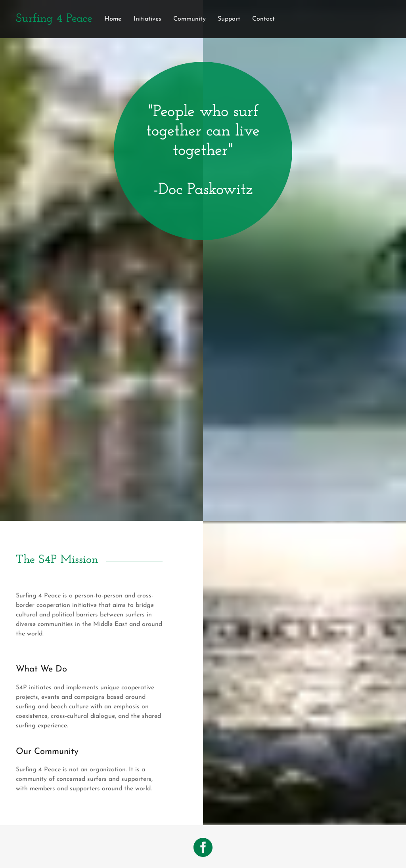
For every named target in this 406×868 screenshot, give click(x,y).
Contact (263, 19)
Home (113, 19)
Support (229, 19)
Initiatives (147, 19)
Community (190, 19)
